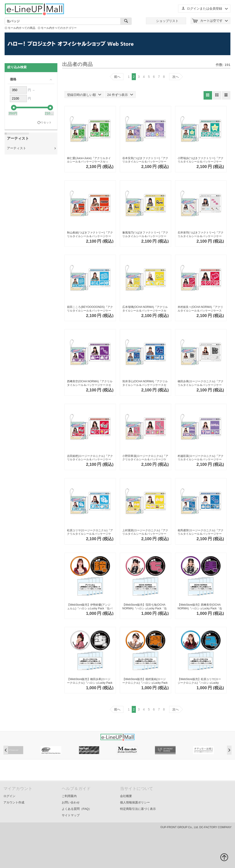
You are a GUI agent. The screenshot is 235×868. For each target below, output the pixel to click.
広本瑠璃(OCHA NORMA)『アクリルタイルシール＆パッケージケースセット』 (145, 309)
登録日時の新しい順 (84, 95)
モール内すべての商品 (22, 28)
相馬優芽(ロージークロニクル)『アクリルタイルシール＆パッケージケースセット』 (201, 532)
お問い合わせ (71, 802)
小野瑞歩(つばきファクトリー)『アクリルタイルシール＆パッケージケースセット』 (201, 160)
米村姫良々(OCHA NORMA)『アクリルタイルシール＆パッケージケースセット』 (200, 309)
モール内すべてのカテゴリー (59, 28)
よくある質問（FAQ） (77, 809)
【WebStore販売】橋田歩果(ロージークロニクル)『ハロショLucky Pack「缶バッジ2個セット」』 (90, 681)
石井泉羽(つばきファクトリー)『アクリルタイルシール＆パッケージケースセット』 (201, 235)
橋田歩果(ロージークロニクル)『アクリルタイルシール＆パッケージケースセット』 (201, 383)
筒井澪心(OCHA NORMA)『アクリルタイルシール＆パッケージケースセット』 (145, 383)
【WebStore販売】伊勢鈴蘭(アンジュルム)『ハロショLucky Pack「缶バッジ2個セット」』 (90, 607)
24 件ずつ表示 (120, 95)
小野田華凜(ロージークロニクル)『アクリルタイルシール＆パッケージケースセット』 (145, 458)
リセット (46, 123)
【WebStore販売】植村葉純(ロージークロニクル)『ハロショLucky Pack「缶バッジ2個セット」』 (145, 681)
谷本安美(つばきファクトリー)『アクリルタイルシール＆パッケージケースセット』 (145, 160)
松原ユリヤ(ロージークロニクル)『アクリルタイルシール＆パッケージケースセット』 (90, 532)
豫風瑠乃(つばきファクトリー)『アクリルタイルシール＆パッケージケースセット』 (145, 235)
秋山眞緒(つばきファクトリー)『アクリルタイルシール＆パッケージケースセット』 (90, 235)
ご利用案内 (69, 796)
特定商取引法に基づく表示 (138, 809)
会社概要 (126, 796)
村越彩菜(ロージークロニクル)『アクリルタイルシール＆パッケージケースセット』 (201, 458)
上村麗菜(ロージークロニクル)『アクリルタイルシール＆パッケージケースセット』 (145, 532)
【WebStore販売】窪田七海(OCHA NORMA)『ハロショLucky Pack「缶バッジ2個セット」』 (145, 607)
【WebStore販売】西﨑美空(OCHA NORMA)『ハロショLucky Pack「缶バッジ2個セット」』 (200, 607)
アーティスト (17, 148)
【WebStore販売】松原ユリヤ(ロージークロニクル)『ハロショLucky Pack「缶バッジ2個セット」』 (199, 681)
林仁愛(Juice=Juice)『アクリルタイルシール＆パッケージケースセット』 (89, 160)
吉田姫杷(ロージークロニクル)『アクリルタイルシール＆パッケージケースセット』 (90, 458)
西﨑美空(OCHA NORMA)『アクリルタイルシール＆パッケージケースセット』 (90, 383)
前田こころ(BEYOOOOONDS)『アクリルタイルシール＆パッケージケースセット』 (90, 309)
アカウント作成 (14, 802)
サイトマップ (71, 815)
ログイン (9, 796)
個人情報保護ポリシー (135, 802)
